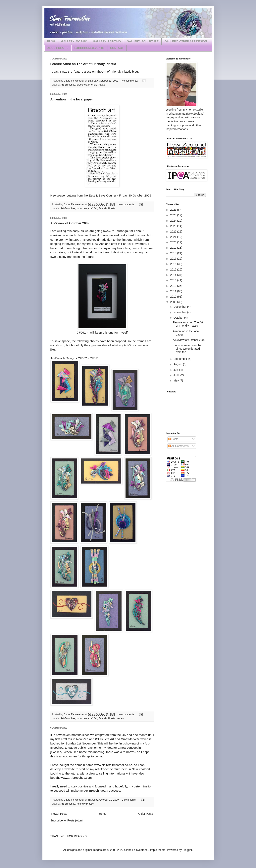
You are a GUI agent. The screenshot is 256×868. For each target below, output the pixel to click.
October (179, 318)
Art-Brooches (68, 85)
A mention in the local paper (72, 99)
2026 (174, 210)
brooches (82, 85)
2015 (174, 270)
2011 (174, 291)
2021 (174, 237)
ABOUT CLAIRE (58, 48)
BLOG (51, 41)
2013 (174, 280)
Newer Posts (59, 814)
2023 (174, 226)
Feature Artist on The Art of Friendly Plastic (83, 64)
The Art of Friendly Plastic (114, 72)
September (181, 359)
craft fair (93, 208)
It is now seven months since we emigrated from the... (187, 349)
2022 (174, 232)
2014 (174, 275)
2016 (174, 264)
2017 (174, 259)
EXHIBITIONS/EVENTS (89, 48)
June (177, 375)
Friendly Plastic (97, 85)
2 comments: (129, 800)
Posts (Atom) (75, 820)
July (176, 370)
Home (103, 814)
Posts (173, 439)
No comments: (130, 81)
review (121, 718)
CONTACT (117, 48)
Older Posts (146, 814)
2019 (174, 248)
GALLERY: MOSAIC (74, 41)
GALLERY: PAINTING (107, 41)
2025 (174, 215)
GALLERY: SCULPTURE (143, 41)
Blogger (187, 850)
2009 (174, 302)
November (180, 312)
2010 (174, 297)
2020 (174, 242)
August (178, 364)
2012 (174, 286)
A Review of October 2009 (70, 223)
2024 (174, 221)
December (180, 307)
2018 (174, 253)
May (177, 380)
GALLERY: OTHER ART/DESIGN (186, 41)
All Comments (179, 446)
